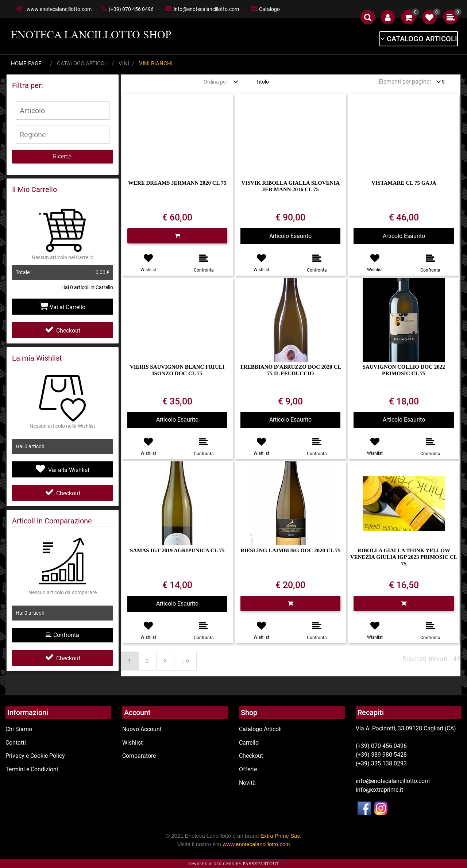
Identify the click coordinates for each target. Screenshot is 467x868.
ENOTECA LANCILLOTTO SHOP (91, 35)
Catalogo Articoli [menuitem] (260, 729)
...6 (185, 661)
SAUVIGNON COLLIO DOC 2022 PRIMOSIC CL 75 (404, 370)
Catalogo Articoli (83, 64)
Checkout (63, 331)
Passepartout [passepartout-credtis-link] (261, 864)
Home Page (26, 64)
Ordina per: (216, 82)
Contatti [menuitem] (16, 743)
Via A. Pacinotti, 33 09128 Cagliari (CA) (406, 728)
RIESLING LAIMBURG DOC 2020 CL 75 (291, 550)
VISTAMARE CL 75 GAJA (404, 183)
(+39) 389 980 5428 (381, 755)
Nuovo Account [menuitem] (142, 729)
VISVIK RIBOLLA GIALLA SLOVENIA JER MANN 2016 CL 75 (290, 186)
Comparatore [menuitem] (139, 756)
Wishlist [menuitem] (132, 743)
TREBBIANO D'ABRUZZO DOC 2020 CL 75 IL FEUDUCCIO (290, 370)
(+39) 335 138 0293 (381, 763)
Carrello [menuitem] (249, 743)
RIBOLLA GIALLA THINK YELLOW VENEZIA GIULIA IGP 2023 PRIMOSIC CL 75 (404, 557)
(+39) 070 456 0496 (131, 9)
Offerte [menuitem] (248, 769)
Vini (124, 64)
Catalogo (269, 9)
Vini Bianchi (156, 64)
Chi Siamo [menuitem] (19, 729)
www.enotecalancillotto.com (59, 9)
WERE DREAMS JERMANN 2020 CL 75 (177, 183)
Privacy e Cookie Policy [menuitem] (35, 756)
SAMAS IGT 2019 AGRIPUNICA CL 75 (177, 550)
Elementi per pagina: (405, 82)
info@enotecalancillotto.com (206, 9)
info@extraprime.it (379, 790)
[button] (63, 157)
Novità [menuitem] (247, 783)
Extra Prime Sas (280, 836)
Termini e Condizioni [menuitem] (32, 769)
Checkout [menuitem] (251, 756)
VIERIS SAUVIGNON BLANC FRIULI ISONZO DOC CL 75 (177, 370)
